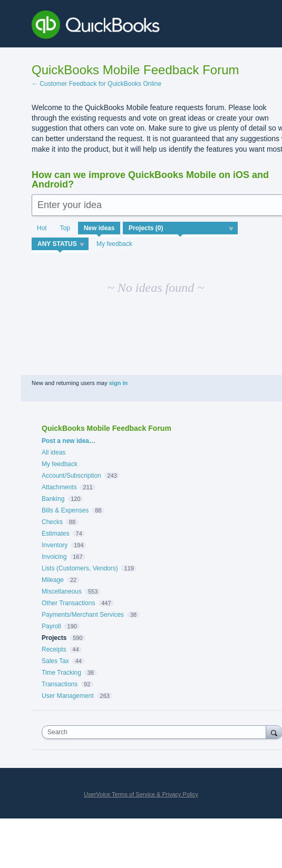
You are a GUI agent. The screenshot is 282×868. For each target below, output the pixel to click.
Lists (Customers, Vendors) (80, 568)
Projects (54, 638)
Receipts (54, 649)
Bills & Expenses (65, 510)
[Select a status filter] (61, 244)
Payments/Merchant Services (83, 615)
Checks (52, 522)
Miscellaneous (62, 591)
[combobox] (156, 732)
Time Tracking (61, 673)
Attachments (59, 487)
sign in (118, 383)
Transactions (60, 684)
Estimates (56, 534)
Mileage (53, 580)
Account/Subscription (71, 476)
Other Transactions (68, 603)
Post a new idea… (69, 441)
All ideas (54, 452)
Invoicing (54, 557)
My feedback (114, 244)
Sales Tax (55, 661)
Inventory (55, 545)
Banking (53, 499)
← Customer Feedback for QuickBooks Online (96, 84)
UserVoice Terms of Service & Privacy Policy (141, 794)
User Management (68, 696)
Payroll (51, 626)
